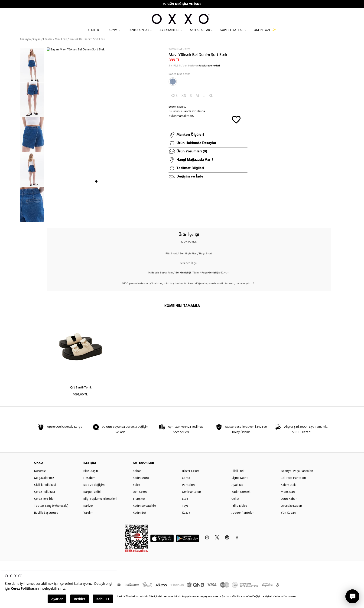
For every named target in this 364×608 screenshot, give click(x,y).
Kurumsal (41, 479)
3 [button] (105, 217)
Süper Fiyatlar (232, 34)
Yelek (136, 493)
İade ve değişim (94, 493)
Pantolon (188, 493)
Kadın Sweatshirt (145, 514)
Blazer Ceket (190, 479)
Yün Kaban (288, 521)
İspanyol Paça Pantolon (297, 479)
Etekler (48, 48)
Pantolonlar (138, 34)
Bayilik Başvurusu (46, 521)
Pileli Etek (238, 479)
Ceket (235, 507)
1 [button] (96, 217)
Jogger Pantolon (243, 521)
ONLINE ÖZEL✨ (265, 34)
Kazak (186, 521)
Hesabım (89, 486)
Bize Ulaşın (91, 479)
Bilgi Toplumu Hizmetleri (100, 507)
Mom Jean (288, 500)
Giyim (113, 34)
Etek (185, 507)
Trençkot (139, 507)
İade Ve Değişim (252, 605)
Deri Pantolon (192, 500)
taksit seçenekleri (210, 74)
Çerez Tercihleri (45, 507)
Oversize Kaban (291, 514)
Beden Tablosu (177, 115)
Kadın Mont (141, 486)
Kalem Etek (288, 493)
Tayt (185, 514)
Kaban (137, 479)
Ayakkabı (238, 493)
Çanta (186, 486)
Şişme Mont (240, 486)
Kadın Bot (140, 521)
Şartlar (226, 605)
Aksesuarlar (200, 34)
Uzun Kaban (289, 507)
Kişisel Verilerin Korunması (280, 605)
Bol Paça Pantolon (293, 486)
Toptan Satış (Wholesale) (51, 514)
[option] (33, 73)
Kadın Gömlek (241, 500)
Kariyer (88, 514)
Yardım (88, 521)
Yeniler (93, 34)
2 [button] (101, 217)
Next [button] (49, 140)
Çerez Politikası (44, 500)
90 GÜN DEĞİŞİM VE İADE (182, 4)
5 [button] (113, 217)
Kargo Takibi (92, 500)
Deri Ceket (140, 500)
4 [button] (109, 217)
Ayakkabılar (169, 34)
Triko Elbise (239, 514)
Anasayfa (25, 48)
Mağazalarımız (44, 486)
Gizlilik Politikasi (45, 493)
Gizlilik (236, 605)
